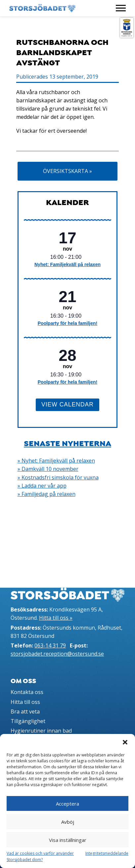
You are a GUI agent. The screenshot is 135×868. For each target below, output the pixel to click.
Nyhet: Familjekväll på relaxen (67, 264)
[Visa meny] (121, 8)
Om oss (23, 681)
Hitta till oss (25, 702)
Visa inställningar (68, 840)
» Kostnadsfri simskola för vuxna (58, 477)
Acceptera (67, 804)
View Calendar (67, 404)
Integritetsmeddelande (107, 853)
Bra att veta (25, 712)
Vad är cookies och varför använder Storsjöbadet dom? (40, 856)
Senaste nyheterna (67, 443)
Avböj (68, 822)
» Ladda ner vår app (42, 486)
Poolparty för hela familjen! (67, 323)
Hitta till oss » (56, 618)
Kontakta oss (27, 692)
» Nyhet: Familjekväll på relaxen (56, 461)
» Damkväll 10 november (48, 469)
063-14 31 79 (50, 645)
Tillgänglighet (28, 721)
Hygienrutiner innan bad (41, 731)
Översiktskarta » (67, 171)
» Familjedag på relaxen (46, 494)
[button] (125, 742)
